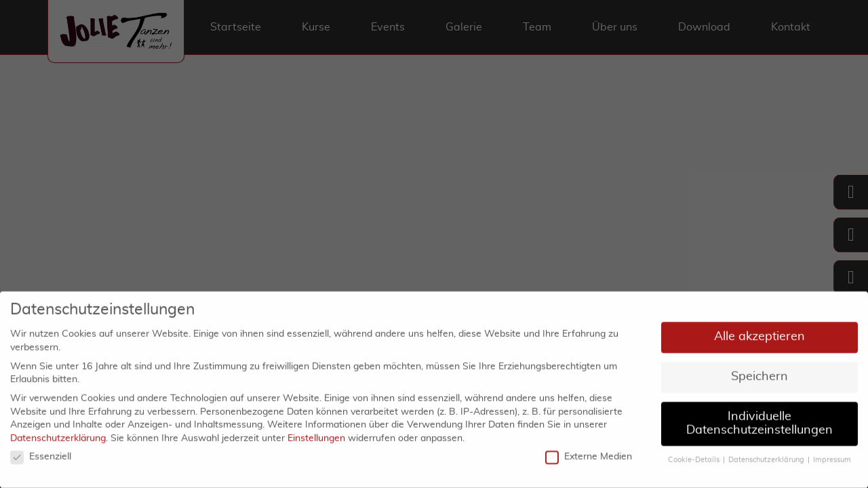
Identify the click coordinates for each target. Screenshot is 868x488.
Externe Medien (589, 453)
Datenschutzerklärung (58, 434)
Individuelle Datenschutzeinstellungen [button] (759, 420)
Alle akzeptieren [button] (759, 333)
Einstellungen (316, 434)
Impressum (832, 456)
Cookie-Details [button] (694, 456)
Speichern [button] (759, 373)
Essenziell (41, 453)
